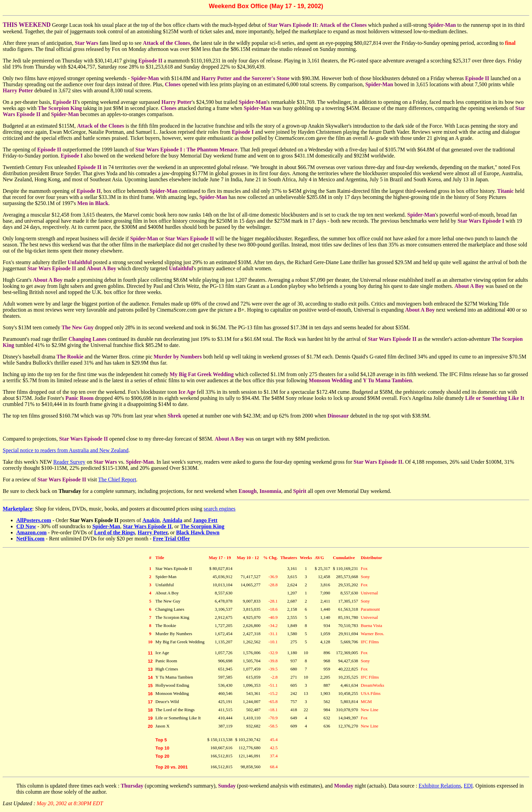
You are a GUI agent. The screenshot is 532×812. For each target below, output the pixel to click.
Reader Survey (69, 462)
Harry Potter (153, 532)
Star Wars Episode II (147, 526)
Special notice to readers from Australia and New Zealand (66, 450)
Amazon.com (31, 532)
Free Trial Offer (172, 539)
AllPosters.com (34, 520)
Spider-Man (106, 526)
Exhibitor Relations (440, 786)
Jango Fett (205, 520)
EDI (468, 786)
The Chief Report (117, 479)
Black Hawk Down (198, 532)
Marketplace (17, 509)
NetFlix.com (30, 539)
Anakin (151, 520)
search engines (220, 509)
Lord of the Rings (114, 532)
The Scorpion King (202, 526)
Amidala (173, 520)
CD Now (26, 526)
